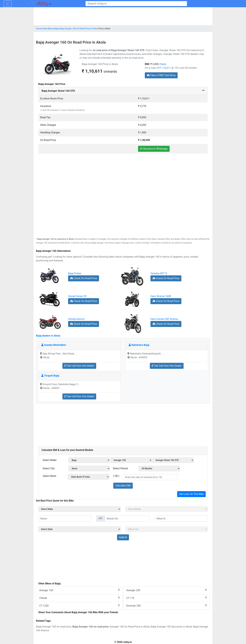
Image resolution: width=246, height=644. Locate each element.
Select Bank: (50, 476)
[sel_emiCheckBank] (89, 477)
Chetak (79, 598)
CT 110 (167, 598)
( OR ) (116, 476)
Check (163, 64)
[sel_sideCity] (167, 529)
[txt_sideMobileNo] (127, 519)
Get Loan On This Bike (191, 494)
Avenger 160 (79, 590)
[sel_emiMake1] (89, 460)
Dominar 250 (167, 606)
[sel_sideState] (79, 529)
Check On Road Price (84, 278)
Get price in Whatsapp (154, 149)
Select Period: (120, 468)
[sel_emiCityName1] (89, 468)
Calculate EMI (123, 486)
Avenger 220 (167, 590)
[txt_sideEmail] (181, 519)
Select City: (49, 468)
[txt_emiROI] (151, 477)
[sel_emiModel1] (131, 460)
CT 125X (79, 606)
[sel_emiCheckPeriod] (159, 468)
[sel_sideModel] (167, 509)
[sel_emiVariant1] (173, 460)
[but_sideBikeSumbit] (123, 537)
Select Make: (50, 460)
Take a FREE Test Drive (161, 75)
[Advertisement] (123, 176)
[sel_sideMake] (79, 509)
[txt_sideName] (65, 519)
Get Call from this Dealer (79, 366)
